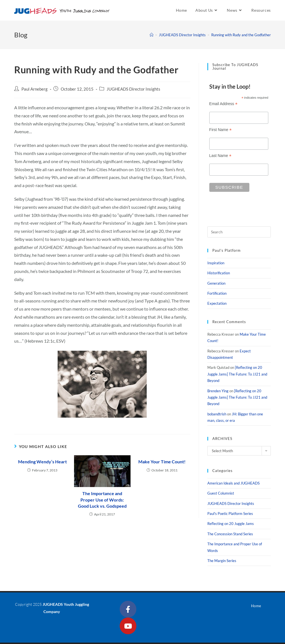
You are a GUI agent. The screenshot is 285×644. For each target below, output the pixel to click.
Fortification (217, 293)
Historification (219, 273)
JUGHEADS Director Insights (133, 89)
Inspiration (216, 263)
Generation (216, 283)
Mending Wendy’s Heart (42, 462)
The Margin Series (222, 561)
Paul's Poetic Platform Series (230, 514)
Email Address (223, 104)
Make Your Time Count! (162, 462)
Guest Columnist (221, 493)
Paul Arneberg (35, 89)
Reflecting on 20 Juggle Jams (231, 524)
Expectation (217, 303)
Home (256, 606)
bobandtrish (217, 414)
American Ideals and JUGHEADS (234, 483)
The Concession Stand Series (230, 534)
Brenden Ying (218, 391)
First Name (221, 130)
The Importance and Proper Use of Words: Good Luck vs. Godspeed (102, 500)
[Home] (152, 35)
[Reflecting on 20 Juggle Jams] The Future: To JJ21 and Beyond (237, 374)
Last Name (220, 156)
